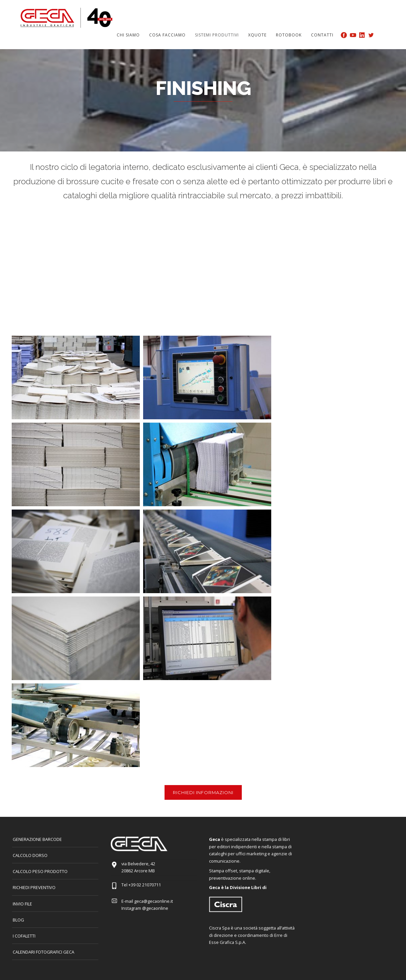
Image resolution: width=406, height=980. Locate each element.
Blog (18, 920)
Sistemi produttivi (217, 35)
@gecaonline (155, 908)
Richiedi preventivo (34, 887)
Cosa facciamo (167, 35)
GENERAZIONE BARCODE (37, 839)
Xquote (257, 35)
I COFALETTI (24, 936)
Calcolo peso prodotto (40, 871)
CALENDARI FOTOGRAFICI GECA (43, 952)
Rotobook (289, 35)
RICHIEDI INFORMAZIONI (203, 792)
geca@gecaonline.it (154, 901)
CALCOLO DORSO (30, 855)
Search (382, 35)
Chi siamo (128, 35)
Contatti (322, 35)
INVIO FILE (22, 904)
